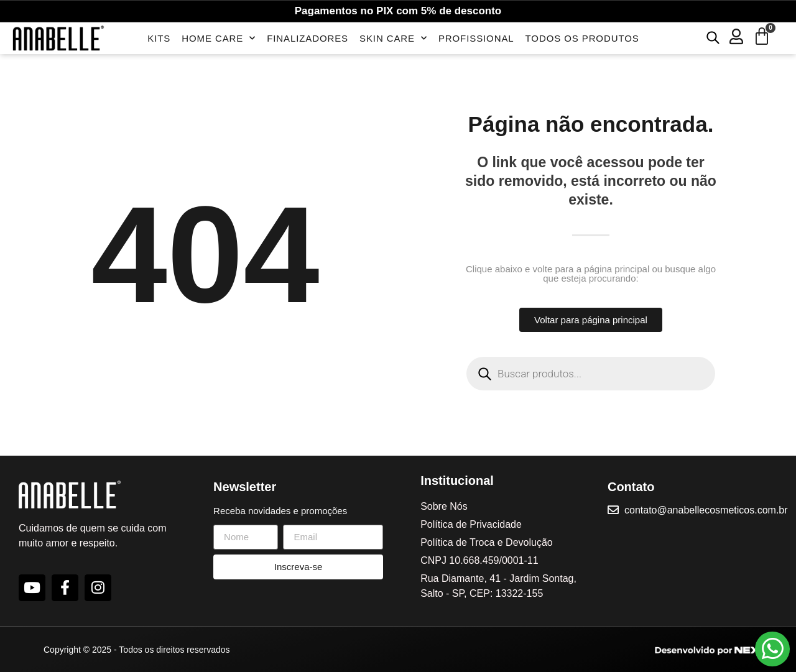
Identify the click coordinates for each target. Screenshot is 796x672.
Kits (159, 38)
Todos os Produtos (582, 38)
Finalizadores (308, 38)
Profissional (476, 38)
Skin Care (393, 39)
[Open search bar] (713, 37)
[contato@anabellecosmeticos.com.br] (614, 510)
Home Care (219, 39)
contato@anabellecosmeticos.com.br (707, 510)
